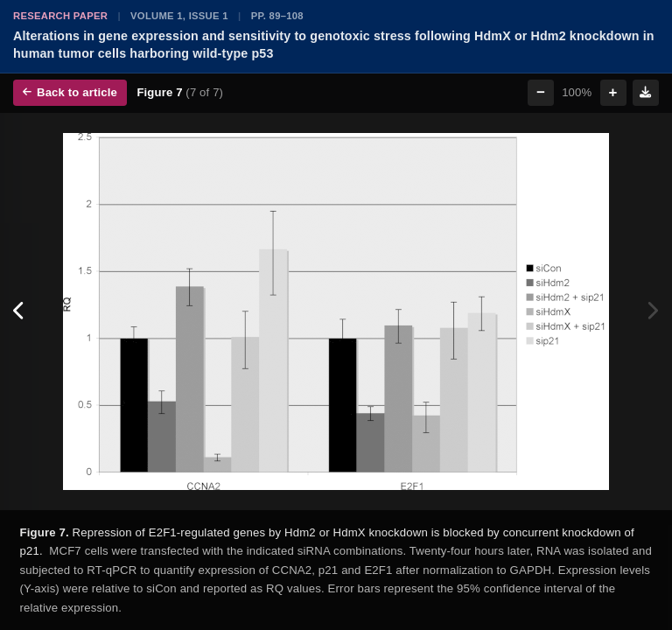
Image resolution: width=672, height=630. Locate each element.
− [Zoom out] (541, 92)
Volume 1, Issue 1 (179, 16)
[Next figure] (652, 311)
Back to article (70, 92)
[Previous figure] (20, 311)
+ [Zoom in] (613, 92)
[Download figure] (646, 93)
